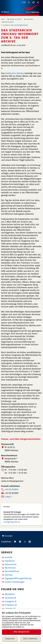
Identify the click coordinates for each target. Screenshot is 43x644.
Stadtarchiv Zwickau (15, 73)
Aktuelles (30, 19)
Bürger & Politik (16, 19)
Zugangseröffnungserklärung (18, 578)
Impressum (10, 561)
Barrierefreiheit (12, 571)
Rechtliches (10, 568)
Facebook (9, 598)
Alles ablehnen (30, 639)
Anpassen (10, 639)
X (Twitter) (10, 605)
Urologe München (11, 522)
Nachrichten (9, 22)
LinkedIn (9, 609)
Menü (5, 12)
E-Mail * (8, 497)
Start (3, 19)
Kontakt (8, 557)
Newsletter (10, 594)
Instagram (9, 601)
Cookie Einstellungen (15, 582)
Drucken (7, 536)
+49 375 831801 (11, 490)
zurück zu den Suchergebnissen (16, 25)
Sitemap (9, 575)
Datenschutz (11, 564)
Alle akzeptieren (22, 632)
